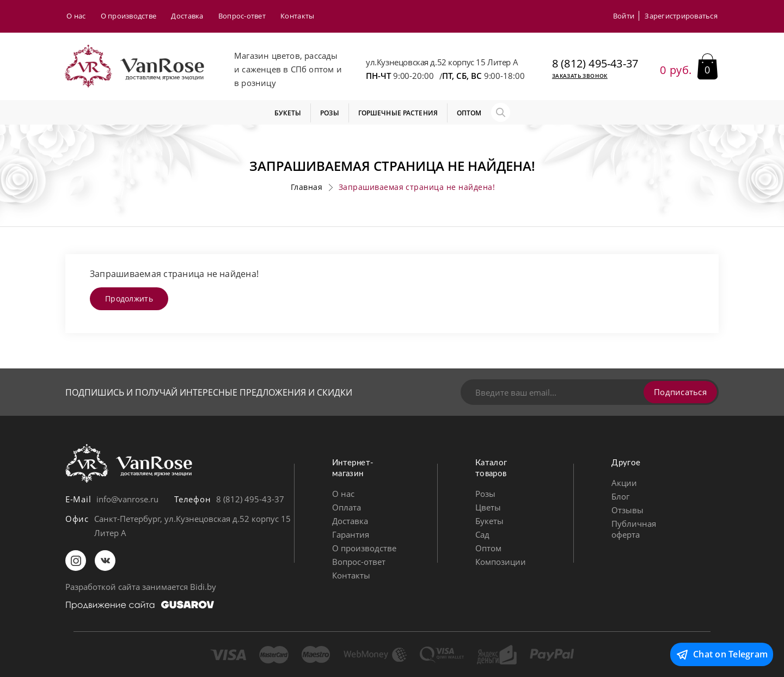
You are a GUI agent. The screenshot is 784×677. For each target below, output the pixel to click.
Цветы (488, 507)
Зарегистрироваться (681, 16)
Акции (624, 483)
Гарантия (351, 534)
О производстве (129, 16)
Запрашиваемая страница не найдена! (417, 187)
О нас (76, 16)
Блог (620, 496)
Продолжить (129, 299)
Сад (482, 534)
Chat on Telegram (722, 655)
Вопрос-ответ (242, 16)
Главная (307, 187)
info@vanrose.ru (127, 499)
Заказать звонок (580, 76)
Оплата (347, 507)
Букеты (489, 521)
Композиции (501, 562)
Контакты (297, 16)
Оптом (488, 548)
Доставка (187, 16)
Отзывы (627, 510)
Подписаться (680, 392)
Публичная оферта (634, 529)
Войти (624, 16)
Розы (485, 494)
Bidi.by (203, 587)
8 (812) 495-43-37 (595, 64)
